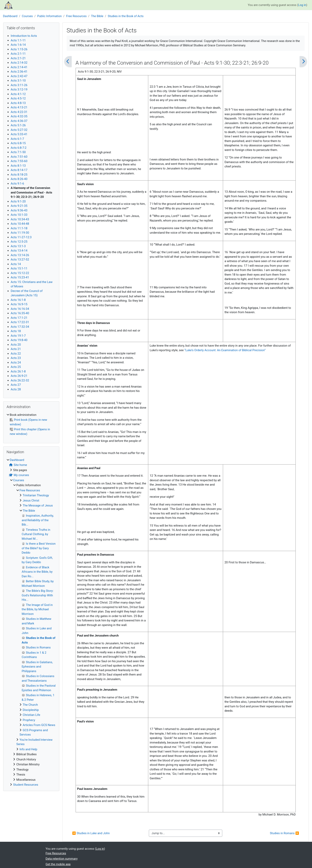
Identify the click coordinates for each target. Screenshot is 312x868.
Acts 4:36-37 (19, 121)
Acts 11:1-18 (19, 228)
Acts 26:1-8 (18, 371)
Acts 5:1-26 (18, 125)
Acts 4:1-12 (18, 94)
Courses (27, 16)
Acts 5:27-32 (19, 130)
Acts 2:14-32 (19, 63)
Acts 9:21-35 (19, 206)
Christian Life (31, 715)
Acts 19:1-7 (18, 336)
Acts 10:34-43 (20, 219)
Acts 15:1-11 (19, 268)
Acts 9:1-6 (17, 184)
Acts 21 (16, 349)
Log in (302, 5)
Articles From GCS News (39, 725)
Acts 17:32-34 (20, 327)
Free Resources (76, 16)
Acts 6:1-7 (17, 139)
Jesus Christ (31, 501)
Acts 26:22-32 (20, 380)
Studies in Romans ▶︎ (284, 833)
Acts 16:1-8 (18, 300)
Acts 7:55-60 (19, 161)
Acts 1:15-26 (19, 49)
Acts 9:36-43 (19, 210)
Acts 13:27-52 (20, 260)
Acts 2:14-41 (19, 67)
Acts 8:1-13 (18, 166)
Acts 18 (16, 331)
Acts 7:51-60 (19, 157)
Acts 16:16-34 (20, 309)
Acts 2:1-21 (18, 58)
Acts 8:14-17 (19, 170)
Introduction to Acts (24, 36)
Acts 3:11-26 (19, 85)
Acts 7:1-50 (18, 152)
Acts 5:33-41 (19, 134)
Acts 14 (16, 264)
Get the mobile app (58, 864)
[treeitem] (31, 424)
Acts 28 (16, 389)
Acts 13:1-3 (18, 246)
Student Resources (26, 785)
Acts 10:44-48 (20, 224)
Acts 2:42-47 (19, 76)
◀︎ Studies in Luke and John (91, 833)
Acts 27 (16, 385)
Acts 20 (16, 345)
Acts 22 (16, 354)
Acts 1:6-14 (18, 45)
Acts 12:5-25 (19, 242)
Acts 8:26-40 (19, 179)
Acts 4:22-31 (19, 112)
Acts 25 (16, 367)
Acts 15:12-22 (20, 273)
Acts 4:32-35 (19, 116)
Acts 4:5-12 (18, 98)
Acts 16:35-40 (20, 313)
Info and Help (28, 749)
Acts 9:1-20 (18, 201)
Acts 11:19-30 (20, 233)
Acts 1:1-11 (18, 40)
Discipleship (31, 710)
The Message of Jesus (38, 505)
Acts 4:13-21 (19, 107)
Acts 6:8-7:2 (19, 148)
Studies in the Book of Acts (126, 16)
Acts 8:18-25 (19, 175)
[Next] (303, 62)
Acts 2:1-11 (18, 54)
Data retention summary (62, 859)
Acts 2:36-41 (19, 72)
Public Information (49, 16)
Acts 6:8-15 (18, 143)
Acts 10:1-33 (19, 215)
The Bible (97, 16)
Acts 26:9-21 (19, 376)
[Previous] (68, 62)
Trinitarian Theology (36, 495)
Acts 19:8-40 (19, 340)
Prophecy (29, 720)
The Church (30, 705)
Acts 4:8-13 (18, 103)
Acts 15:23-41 (20, 277)
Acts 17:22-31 (20, 322)
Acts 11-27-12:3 (21, 237)
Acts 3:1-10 (18, 81)
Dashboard (10, 16)
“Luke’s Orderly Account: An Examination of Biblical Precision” (225, 350)
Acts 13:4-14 (19, 251)
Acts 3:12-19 (19, 89)
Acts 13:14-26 (20, 255)
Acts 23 (16, 358)
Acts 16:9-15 (19, 304)
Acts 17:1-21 (19, 318)
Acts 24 (16, 363)
